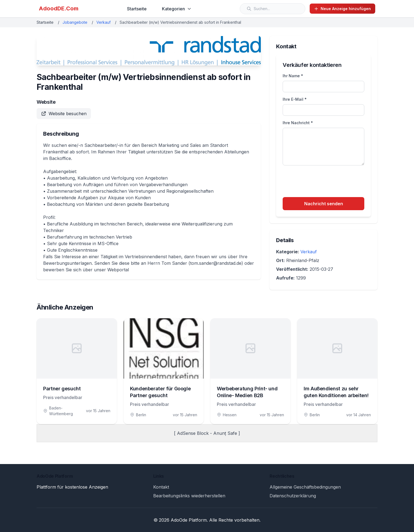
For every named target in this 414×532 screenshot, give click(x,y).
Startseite (137, 9)
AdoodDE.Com (59, 8)
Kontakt (161, 487)
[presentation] (324, 182)
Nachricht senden (324, 204)
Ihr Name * (293, 76)
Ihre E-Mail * (295, 99)
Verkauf (104, 22)
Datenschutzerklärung (293, 496)
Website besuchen (64, 114)
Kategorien (177, 9)
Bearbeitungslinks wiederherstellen (189, 496)
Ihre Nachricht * (298, 123)
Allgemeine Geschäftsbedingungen (305, 487)
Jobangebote (75, 22)
